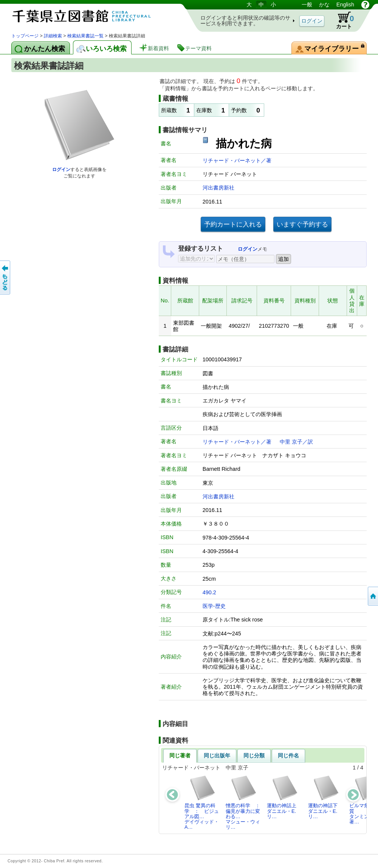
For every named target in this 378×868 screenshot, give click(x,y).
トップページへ (372, 596)
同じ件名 (288, 755)
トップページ (25, 36)
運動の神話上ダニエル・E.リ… (283, 797)
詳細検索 (53, 36)
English (345, 5)
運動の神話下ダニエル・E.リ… (324, 797)
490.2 (209, 592)
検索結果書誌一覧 (85, 36)
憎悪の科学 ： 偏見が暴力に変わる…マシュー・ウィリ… (245, 802)
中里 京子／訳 (296, 442)
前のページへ (6, 278)
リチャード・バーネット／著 (237, 160)
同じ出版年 (217, 755)
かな (324, 5)
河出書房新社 (218, 188)
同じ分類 (254, 755)
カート (341, 20)
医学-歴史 (214, 606)
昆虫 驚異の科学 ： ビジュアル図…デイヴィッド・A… (202, 802)
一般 (307, 5)
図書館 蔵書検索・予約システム (91, 16)
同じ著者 (180, 755)
